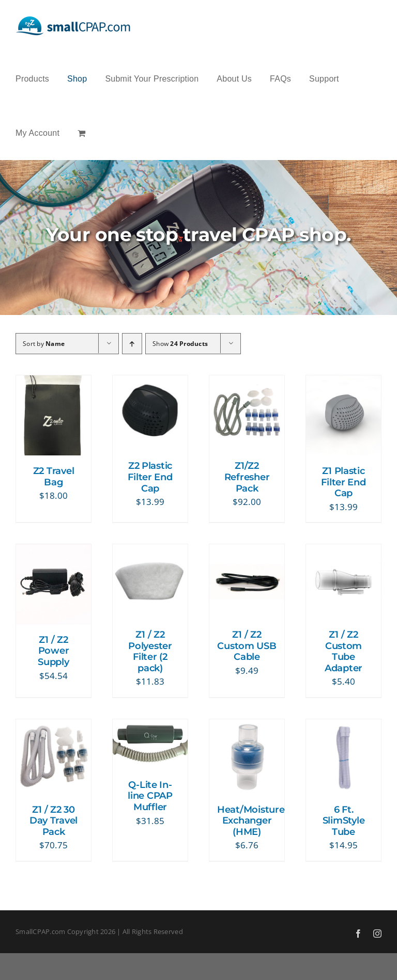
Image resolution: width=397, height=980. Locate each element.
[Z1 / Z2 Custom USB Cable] (247, 552)
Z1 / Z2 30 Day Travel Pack (54, 821)
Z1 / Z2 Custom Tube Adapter (343, 651)
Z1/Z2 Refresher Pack (247, 477)
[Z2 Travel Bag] (54, 383)
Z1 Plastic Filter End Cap (343, 482)
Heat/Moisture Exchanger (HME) (251, 821)
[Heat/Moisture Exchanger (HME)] (247, 727)
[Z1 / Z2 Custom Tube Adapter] (343, 552)
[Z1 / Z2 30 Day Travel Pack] (54, 727)
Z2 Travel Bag (54, 477)
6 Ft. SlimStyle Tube (344, 821)
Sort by (44, 344)
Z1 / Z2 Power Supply (53, 651)
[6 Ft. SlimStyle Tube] (343, 727)
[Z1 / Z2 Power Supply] (54, 552)
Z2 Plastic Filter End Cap (150, 477)
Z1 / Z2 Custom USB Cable (247, 646)
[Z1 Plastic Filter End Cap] (343, 383)
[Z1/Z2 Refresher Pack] (247, 383)
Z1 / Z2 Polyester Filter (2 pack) (150, 651)
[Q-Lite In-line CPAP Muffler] (150, 727)
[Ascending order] (132, 344)
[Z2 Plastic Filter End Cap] (150, 383)
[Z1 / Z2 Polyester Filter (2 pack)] (150, 552)
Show (180, 344)
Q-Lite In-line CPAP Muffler (150, 796)
